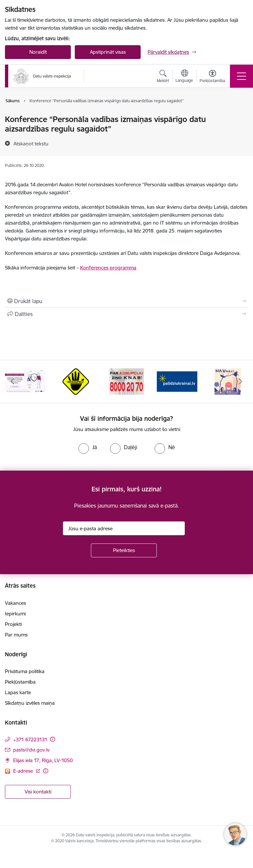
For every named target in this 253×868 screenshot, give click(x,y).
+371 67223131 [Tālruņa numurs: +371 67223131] (30, 740)
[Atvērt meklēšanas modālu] (163, 77)
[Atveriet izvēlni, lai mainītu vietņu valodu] (184, 77)
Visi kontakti (38, 792)
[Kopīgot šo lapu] (126, 314)
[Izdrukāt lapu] (126, 301)
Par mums (16, 635)
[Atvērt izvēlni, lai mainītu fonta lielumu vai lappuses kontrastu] (212, 77)
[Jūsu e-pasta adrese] (124, 528)
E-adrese (24, 771)
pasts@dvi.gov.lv (31, 750)
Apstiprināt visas (108, 52)
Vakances (15, 603)
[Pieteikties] (124, 550)
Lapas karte (18, 692)
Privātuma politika (25, 671)
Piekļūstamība (20, 682)
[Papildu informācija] (53, 739)
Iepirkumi (15, 614)
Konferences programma (108, 268)
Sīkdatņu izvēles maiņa (30, 703)
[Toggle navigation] (241, 76)
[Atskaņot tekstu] (31, 143)
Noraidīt (38, 52)
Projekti (13, 624)
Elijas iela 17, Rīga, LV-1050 (43, 760)
